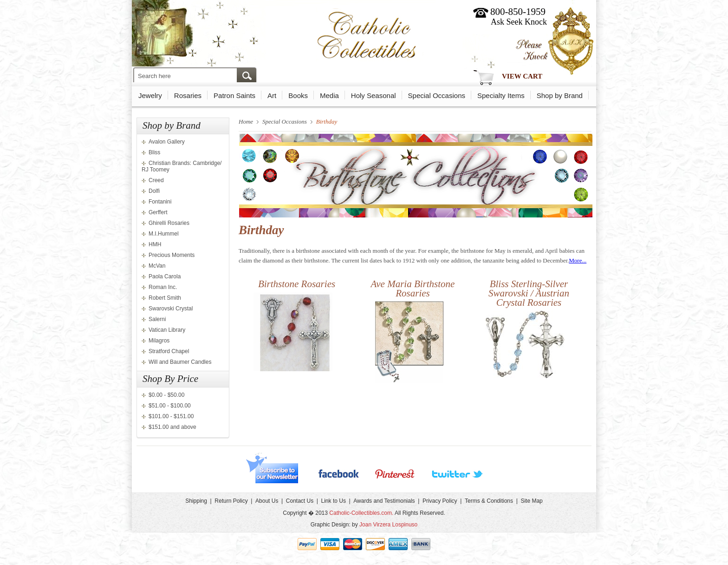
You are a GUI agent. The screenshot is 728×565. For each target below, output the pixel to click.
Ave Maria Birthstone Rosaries (413, 289)
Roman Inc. (163, 287)
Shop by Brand (560, 95)
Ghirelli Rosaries (169, 223)
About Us (267, 501)
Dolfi (154, 191)
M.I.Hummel (164, 234)
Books (298, 95)
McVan (157, 266)
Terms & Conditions (489, 501)
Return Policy (231, 501)
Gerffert (158, 212)
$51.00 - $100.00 (170, 406)
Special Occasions (437, 95)
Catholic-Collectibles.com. (361, 513)
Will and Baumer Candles (180, 362)
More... (578, 260)
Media (329, 95)
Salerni (157, 319)
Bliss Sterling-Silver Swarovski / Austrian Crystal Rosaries (529, 293)
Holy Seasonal (374, 95)
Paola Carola (165, 276)
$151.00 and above (172, 427)
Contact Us (300, 501)
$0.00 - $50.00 (166, 395)
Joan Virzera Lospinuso (388, 525)
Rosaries (188, 95)
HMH (155, 244)
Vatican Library (167, 330)
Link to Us (334, 501)
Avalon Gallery (167, 142)
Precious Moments (172, 255)
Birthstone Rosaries (297, 284)
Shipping (196, 501)
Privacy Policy (440, 501)
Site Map (531, 501)
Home (246, 122)
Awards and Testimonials (384, 501)
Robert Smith (165, 298)
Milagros (159, 341)
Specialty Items (501, 95)
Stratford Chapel (169, 351)
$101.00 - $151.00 (171, 416)
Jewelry (150, 95)
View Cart (522, 76)
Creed (156, 180)
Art (272, 95)
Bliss (154, 152)
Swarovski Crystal (171, 309)
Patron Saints (234, 95)
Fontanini (160, 202)
